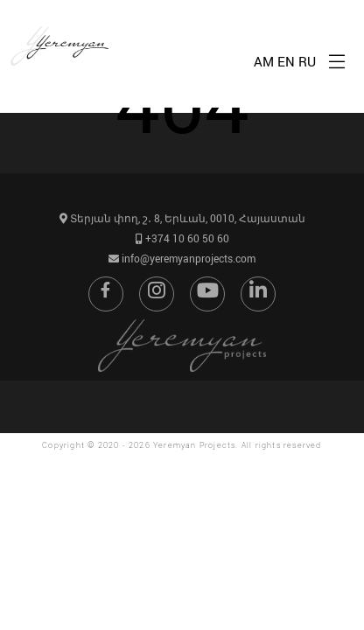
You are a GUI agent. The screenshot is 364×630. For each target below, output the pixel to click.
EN (286, 61)
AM (264, 61)
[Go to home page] (64, 85)
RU (307, 61)
